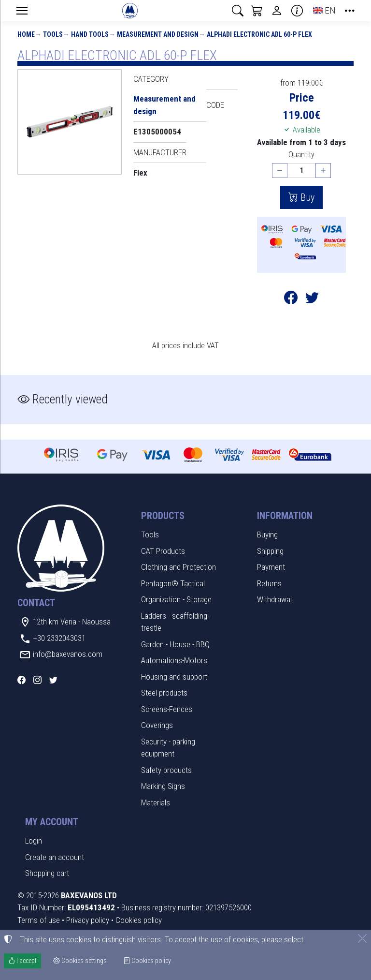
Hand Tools (90, 34)
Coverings (157, 725)
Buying (267, 535)
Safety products (166, 770)
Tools (53, 34)
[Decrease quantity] (280, 171)
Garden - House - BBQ (175, 644)
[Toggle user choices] (277, 11)
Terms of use (39, 920)
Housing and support (174, 677)
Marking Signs (163, 786)
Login (34, 841)
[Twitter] (53, 680)
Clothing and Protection (178, 567)
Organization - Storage (176, 599)
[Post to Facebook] (291, 300)
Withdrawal (274, 599)
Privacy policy (88, 920)
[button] (238, 11)
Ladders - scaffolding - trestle (176, 622)
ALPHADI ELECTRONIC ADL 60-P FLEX (259, 34)
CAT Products (163, 551)
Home (26, 34)
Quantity (301, 155)
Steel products (164, 693)
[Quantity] (301, 171)
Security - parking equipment (168, 748)
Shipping (270, 551)
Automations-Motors (174, 660)
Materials (156, 802)
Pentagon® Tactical (173, 583)
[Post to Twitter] (312, 300)
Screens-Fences (167, 709)
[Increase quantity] (323, 171)
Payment (271, 567)
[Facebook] (21, 680)
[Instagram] (37, 680)
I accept (22, 961)
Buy (306, 197)
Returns (269, 583)
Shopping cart (47, 873)
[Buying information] (297, 11)
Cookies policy (139, 920)
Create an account (55, 857)
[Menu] (22, 11)
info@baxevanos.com (68, 654)
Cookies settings (80, 961)
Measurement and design (158, 34)
